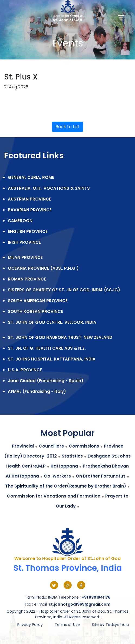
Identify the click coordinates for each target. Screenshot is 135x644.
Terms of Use (67, 625)
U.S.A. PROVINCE (25, 370)
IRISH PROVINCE (24, 242)
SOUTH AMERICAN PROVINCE (38, 301)
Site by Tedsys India (110, 625)
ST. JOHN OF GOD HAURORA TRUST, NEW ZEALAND (60, 337)
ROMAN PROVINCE (27, 279)
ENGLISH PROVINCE (28, 231)
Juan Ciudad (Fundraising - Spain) (46, 381)
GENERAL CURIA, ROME (31, 177)
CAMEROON (20, 221)
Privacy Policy (30, 625)
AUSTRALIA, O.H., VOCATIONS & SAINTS (49, 188)
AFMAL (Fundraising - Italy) (37, 391)
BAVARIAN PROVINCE (30, 210)
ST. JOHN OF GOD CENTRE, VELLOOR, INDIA (52, 322)
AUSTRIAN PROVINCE (29, 199)
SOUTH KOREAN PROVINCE (35, 311)
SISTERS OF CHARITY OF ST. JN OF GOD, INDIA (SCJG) (64, 290)
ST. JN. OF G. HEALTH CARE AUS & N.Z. (47, 348)
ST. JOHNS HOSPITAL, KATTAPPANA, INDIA (52, 359)
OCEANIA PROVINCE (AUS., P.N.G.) (43, 268)
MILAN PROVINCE (25, 257)
